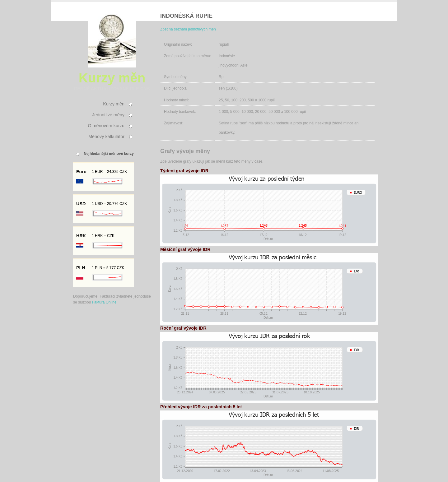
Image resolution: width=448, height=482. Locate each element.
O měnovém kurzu (106, 126)
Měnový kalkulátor (106, 137)
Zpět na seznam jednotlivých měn (188, 29)
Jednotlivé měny (108, 115)
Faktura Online (104, 302)
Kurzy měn (114, 104)
